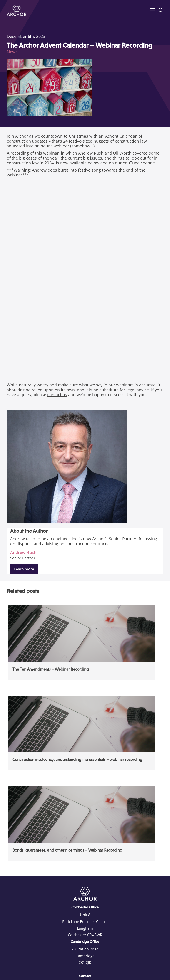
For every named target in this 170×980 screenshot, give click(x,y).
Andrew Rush (91, 153)
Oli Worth (122, 153)
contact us (57, 395)
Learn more (24, 569)
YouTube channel (139, 163)
